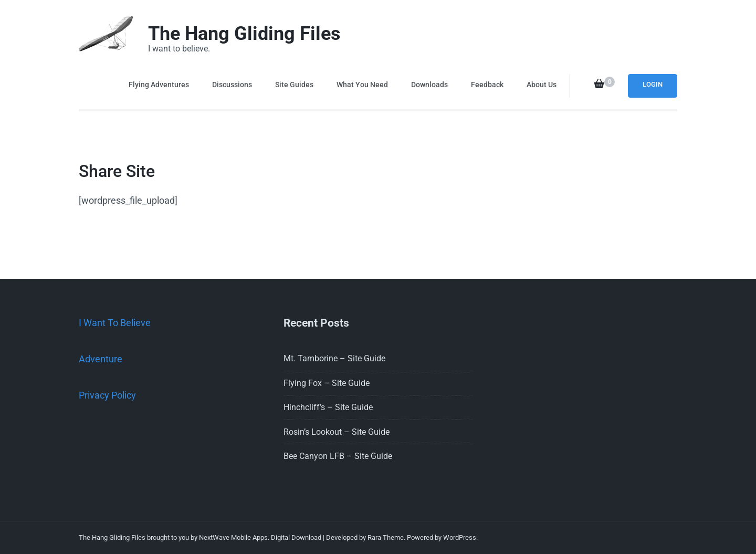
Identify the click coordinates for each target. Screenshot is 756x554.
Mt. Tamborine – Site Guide (334, 358)
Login (653, 84)
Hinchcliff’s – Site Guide (328, 407)
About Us (542, 85)
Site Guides (294, 85)
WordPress (460, 537)
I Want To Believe (115, 323)
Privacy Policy (107, 395)
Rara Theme (386, 537)
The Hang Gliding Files (244, 34)
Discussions (232, 85)
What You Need (362, 85)
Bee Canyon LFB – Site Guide (338, 456)
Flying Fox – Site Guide (327, 383)
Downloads (429, 85)
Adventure (101, 359)
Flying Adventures (159, 85)
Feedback (487, 85)
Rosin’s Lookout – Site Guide (337, 432)
